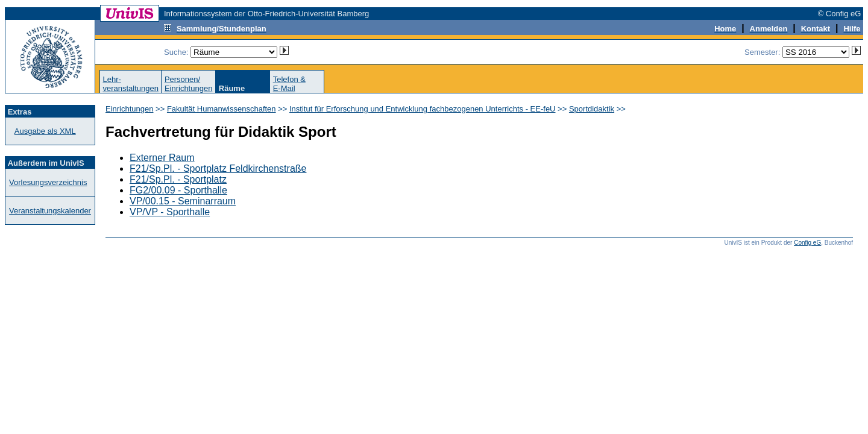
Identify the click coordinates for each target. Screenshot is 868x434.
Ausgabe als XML (45, 131)
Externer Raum (162, 158)
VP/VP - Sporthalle (170, 212)
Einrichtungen (130, 109)
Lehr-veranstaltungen (131, 84)
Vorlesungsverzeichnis (48, 182)
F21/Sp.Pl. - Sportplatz (178, 179)
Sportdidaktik (592, 109)
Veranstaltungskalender (50, 211)
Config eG (807, 243)
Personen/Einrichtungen (189, 84)
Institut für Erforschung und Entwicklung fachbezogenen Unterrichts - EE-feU (423, 109)
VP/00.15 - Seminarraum (183, 201)
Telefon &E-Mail (289, 84)
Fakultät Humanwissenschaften (222, 109)
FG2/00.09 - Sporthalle (178, 190)
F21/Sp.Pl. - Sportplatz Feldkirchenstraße (218, 168)
